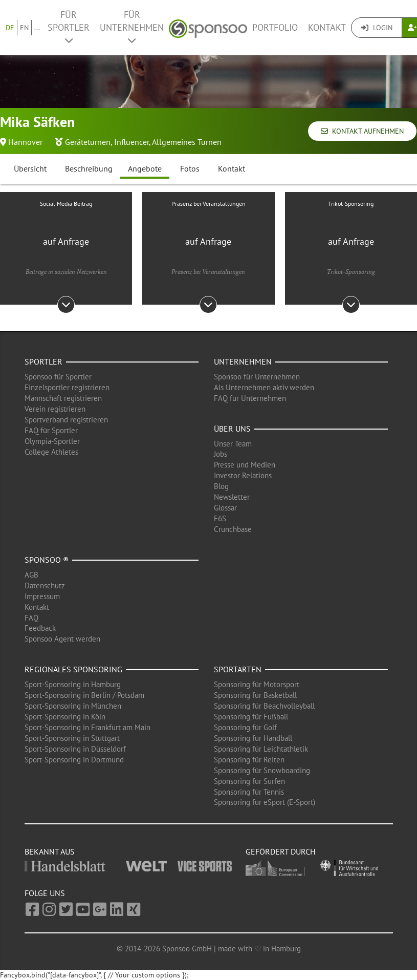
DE (10, 28)
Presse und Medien (245, 465)
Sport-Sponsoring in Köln (65, 717)
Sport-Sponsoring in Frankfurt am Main (87, 727)
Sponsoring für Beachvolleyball (264, 706)
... (37, 28)
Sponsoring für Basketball (255, 695)
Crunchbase (233, 529)
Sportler (43, 361)
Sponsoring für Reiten (249, 760)
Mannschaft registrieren (63, 398)
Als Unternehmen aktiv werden (264, 387)
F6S (220, 518)
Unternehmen (243, 361)
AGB (31, 575)
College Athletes (51, 452)
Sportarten (238, 669)
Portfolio (275, 27)
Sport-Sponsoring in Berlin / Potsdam (84, 695)
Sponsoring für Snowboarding (262, 770)
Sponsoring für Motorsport (257, 684)
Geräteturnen (88, 142)
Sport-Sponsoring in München (73, 706)
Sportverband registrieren (66, 420)
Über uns (232, 429)
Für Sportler (69, 27)
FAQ (31, 618)
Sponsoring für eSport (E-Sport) (265, 802)
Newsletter (232, 497)
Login (377, 28)
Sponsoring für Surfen (249, 781)
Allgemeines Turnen (187, 142)
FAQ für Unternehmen (250, 398)
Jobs (221, 454)
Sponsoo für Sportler (58, 377)
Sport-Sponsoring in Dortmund (74, 760)
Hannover (25, 142)
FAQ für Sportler (51, 430)
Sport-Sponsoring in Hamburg (73, 684)
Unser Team (233, 444)
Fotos (190, 168)
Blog (221, 486)
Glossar (225, 508)
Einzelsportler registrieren (67, 387)
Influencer (131, 142)
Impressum (42, 596)
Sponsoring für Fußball (251, 717)
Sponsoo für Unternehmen (257, 377)
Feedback (40, 628)
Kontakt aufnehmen (362, 131)
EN (24, 28)
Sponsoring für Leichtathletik (261, 749)
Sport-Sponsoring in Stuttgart (72, 738)
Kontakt (327, 27)
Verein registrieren (55, 409)
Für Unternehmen (132, 27)
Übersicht (30, 168)
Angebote (145, 168)
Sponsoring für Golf (245, 727)
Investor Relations (243, 475)
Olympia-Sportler (52, 441)
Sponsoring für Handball (253, 738)
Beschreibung (89, 168)
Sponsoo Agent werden (62, 639)
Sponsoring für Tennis (249, 792)
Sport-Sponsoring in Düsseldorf (75, 749)
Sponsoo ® (47, 560)
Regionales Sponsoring (73, 669)
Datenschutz (45, 585)
